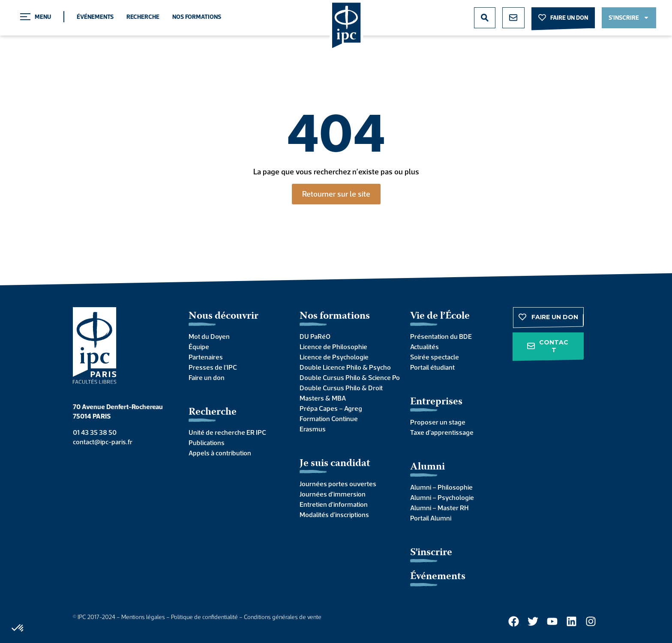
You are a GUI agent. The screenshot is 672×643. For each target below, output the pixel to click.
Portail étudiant (432, 367)
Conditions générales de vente (283, 617)
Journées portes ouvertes (338, 484)
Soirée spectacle (435, 357)
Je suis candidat (335, 464)
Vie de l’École (440, 316)
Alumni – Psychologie (442, 497)
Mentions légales (143, 617)
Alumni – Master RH (439, 508)
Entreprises (436, 402)
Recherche (143, 17)
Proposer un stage (438, 422)
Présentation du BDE (441, 336)
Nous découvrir (223, 316)
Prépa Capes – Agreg (331, 408)
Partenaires (206, 357)
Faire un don (207, 377)
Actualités (424, 347)
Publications (207, 443)
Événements (95, 17)
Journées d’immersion (333, 494)
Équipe (199, 347)
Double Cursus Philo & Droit (341, 388)
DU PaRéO (315, 336)
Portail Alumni (431, 518)
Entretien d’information (334, 504)
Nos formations (197, 17)
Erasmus (313, 429)
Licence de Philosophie (333, 347)
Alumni (427, 467)
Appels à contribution (220, 453)
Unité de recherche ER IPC (227, 432)
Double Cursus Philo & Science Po (346, 377)
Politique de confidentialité (204, 617)
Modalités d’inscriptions (334, 514)
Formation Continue (329, 419)
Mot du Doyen (209, 336)
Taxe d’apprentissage (442, 432)
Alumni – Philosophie (441, 487)
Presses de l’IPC (213, 367)
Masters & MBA (323, 398)
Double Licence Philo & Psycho (345, 367)
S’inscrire (431, 553)
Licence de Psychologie (334, 357)
